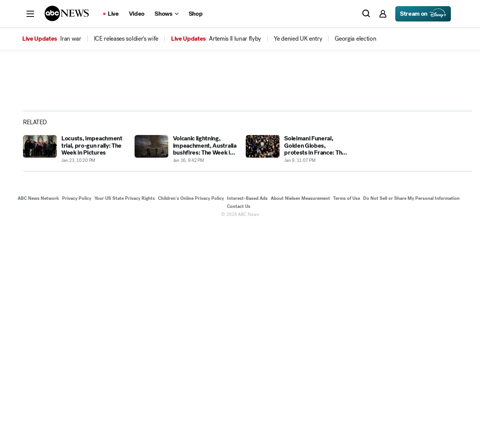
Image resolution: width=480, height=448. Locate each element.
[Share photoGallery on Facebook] (389, 173)
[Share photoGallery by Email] (427, 173)
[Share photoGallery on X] (408, 173)
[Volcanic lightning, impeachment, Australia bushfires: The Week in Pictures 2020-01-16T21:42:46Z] (186, 371)
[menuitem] (71, 39)
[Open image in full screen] (339, 143)
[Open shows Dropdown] (166, 14)
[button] (30, 14)
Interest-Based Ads (247, 420)
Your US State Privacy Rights (125, 420)
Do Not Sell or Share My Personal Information (411, 420)
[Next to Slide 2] (337, 229)
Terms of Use (347, 420)
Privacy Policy (77, 420)
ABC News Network (38, 420)
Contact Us (239, 428)
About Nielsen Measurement (300, 420)
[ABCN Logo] (67, 13)
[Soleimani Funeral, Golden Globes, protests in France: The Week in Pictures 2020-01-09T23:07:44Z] (297, 371)
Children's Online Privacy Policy (191, 420)
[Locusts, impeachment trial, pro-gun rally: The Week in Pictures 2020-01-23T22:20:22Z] (74, 371)
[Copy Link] (446, 173)
